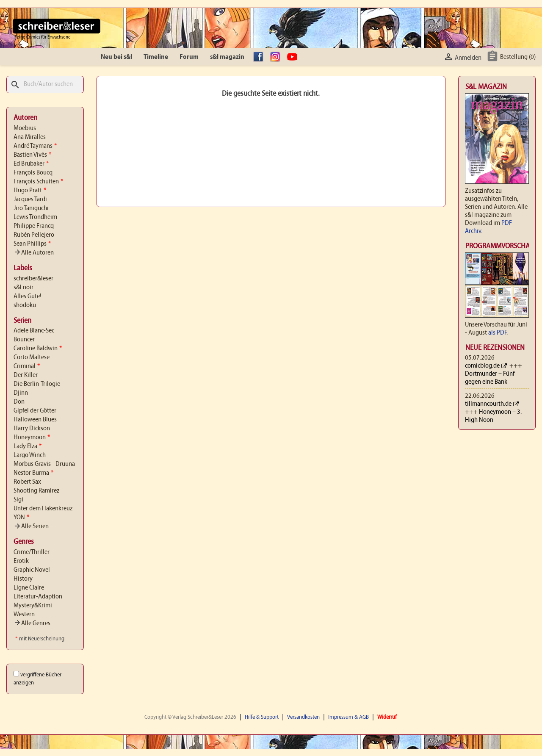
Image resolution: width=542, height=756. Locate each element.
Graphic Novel (32, 570)
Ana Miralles (30, 137)
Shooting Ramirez (36, 491)
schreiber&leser (33, 279)
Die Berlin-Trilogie (37, 384)
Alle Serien (31, 526)
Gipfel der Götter (35, 411)
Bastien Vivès (32, 155)
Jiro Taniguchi (31, 208)
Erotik (21, 561)
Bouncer (24, 340)
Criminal (27, 366)
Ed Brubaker (31, 164)
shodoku (25, 305)
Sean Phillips (32, 244)
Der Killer (26, 375)
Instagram (277, 57)
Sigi (18, 500)
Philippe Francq (34, 226)
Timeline (156, 57)
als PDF (497, 333)
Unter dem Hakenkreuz (43, 509)
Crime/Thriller (32, 552)
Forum (189, 57)
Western (24, 615)
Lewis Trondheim (35, 217)
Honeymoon (32, 438)
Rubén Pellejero (34, 235)
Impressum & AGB (348, 717)
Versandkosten (303, 717)
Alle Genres (32, 623)
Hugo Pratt (30, 191)
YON (21, 518)
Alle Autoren (34, 253)
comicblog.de (482, 366)
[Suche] (45, 84)
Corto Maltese (32, 357)
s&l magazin (227, 57)
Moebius (25, 128)
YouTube (294, 57)
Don (19, 402)
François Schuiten (38, 182)
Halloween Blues (35, 420)
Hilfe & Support (262, 717)
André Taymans (35, 146)
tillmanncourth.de (488, 404)
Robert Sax (27, 482)
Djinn (21, 393)
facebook (260, 57)
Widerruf (387, 717)
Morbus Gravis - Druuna (44, 464)
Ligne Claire (29, 588)
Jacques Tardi (30, 199)
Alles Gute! (28, 296)
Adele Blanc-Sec (34, 331)
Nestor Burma (33, 473)
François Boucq (33, 173)
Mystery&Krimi (33, 606)
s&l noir (24, 288)
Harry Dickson (32, 429)
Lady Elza (28, 446)
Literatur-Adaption (38, 597)
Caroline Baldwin (38, 349)
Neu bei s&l (116, 57)
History (23, 579)
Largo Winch (30, 455)
